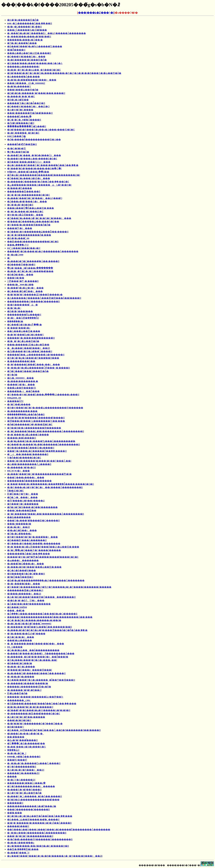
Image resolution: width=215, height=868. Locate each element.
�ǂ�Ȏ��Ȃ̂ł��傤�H (20, 577)
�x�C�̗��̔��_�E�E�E (23, 133)
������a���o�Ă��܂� (25, 40)
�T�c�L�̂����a (19, 534)
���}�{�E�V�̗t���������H (30, 836)
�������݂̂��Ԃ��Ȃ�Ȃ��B (26, 414)
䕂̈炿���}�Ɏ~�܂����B (23, 281)
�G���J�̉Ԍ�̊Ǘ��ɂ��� (25, 291)
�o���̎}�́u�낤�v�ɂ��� (25, 288)
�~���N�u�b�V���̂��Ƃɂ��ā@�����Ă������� (47, 33)
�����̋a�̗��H (18, 826)
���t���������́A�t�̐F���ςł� (32, 806)
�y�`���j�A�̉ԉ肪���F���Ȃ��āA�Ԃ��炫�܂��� (43, 547)
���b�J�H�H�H (19, 720)
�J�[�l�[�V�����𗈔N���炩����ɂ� (35, 295)
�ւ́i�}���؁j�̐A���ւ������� (30, 268)
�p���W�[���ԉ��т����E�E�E (32, 159)
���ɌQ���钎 (17, 760)
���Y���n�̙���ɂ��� (26, 477)
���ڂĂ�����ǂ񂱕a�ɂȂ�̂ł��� (27, 30)
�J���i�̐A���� (20, 188)
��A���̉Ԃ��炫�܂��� (24, 331)
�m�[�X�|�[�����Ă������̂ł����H (36, 418)
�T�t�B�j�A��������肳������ (34, 428)
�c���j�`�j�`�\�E (21, 96)
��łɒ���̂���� (19, 517)
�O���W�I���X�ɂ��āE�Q (28, 106)
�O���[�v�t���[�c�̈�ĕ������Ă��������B (44, 444)
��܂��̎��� (16, 737)
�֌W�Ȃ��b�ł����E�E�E (24, 458)
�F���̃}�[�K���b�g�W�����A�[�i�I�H (39, 710)
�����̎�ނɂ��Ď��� (23, 391)
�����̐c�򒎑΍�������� (16, 610)
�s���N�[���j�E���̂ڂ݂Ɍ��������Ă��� (41, 654)
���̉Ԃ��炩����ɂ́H (22, 388)
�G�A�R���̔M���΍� (21, 570)
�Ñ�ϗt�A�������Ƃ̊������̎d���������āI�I (44, 175)
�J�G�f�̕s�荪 (16, 148)
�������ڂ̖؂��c (19, 700)
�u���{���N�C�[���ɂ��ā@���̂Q (35, 198)
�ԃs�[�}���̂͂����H (22, 740)
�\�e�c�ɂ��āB (19, 527)
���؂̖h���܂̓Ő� (16, 136)
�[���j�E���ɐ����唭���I (30, 670)
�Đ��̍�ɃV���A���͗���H (27, 540)
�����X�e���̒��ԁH (23, 773)
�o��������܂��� (22, 411)
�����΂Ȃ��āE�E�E (15, 491)
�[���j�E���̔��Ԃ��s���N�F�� (33, 222)
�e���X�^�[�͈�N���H (24, 790)
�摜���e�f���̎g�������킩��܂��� (36, 421)
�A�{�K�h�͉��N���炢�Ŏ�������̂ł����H (41, 597)
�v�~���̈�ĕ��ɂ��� (24, 584)
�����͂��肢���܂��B (24, 191)
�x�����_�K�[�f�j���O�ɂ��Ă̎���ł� (38, 657)
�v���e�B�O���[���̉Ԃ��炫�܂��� (34, 567)
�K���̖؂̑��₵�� (17, 607)
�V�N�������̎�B (22, 767)
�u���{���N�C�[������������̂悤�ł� (39, 474)
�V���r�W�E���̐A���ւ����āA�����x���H (43, 395)
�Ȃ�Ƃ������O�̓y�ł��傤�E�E (30, 424)
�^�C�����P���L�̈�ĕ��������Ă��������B (46, 431)
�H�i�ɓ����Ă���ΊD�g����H (31, 448)
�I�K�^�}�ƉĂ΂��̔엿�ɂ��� (26, 600)
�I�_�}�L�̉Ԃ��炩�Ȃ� (23, 341)
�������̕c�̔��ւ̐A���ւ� (26, 783)
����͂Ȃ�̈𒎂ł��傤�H (22, 144)
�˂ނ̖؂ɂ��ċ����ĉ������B (28, 454)
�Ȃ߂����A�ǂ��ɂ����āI (26, 501)
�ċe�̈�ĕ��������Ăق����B (29, 464)
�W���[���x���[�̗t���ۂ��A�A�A (35, 63)
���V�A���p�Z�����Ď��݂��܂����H (37, 451)
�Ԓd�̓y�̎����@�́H (21, 123)
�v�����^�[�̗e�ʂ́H (21, 467)
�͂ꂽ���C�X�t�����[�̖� (26, 743)
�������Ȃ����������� (29, 481)
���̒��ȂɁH (15, 401)
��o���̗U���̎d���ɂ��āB (29, 348)
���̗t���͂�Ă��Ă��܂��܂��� (29, 554)
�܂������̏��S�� (21, 361)
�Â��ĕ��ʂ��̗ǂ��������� (29, 604)
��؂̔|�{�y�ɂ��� (18, 471)
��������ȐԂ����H (24, 315)
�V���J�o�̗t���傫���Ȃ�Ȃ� (29, 225)
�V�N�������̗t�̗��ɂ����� (31, 786)
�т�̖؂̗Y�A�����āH (21, 780)
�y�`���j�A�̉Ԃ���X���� (28, 435)
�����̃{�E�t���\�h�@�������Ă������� (43, 251)
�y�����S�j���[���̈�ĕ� (28, 683)
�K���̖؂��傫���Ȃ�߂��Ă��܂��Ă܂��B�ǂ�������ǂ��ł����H (54, 730)
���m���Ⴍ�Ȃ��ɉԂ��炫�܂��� (31, 208)
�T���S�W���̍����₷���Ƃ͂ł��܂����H (38, 232)
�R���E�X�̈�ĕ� (20, 663)
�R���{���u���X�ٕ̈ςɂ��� (29, 162)
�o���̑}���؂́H (18, 853)
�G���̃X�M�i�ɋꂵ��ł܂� (24, 325)
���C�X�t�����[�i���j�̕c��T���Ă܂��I (39, 461)
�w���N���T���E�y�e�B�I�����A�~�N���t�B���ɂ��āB (55, 856)
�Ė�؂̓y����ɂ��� (22, 497)
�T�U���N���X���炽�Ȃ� (28, 371)
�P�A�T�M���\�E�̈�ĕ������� (32, 507)
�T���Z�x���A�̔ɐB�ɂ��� (29, 178)
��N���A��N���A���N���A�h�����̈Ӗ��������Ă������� (59, 830)
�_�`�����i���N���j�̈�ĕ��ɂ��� (36, 644)
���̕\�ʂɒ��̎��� (20, 640)
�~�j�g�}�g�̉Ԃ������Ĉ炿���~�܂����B (39, 368)
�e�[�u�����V (19, 86)
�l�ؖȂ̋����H (16, 50)
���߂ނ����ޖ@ (18, 245)
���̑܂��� (15, 813)
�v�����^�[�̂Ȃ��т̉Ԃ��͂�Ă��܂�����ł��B (40, 627)
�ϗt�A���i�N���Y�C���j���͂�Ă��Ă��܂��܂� (43, 165)
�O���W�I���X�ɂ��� (26, 57)
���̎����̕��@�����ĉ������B (34, 301)
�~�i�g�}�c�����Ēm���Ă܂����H (34, 763)
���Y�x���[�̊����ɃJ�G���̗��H (33, 521)
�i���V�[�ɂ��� (21, 385)
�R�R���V (16, 727)
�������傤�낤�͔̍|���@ (25, 590)
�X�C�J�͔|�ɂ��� (21, 637)
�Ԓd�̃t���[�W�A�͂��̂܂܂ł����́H (30, 351)
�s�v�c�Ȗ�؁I (17, 753)
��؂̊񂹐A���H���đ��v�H (24, 248)
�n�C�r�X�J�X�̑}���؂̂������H (29, 624)
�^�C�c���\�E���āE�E (25, 212)
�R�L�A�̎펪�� (18, 100)
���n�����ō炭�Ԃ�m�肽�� (28, 345)
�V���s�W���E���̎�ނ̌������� (34, 544)
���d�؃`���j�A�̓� (20, 285)
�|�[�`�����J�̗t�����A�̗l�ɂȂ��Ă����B (39, 823)
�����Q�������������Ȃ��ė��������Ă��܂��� (50, 617)
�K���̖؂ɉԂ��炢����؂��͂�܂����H (33, 820)
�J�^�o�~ (14, 308)
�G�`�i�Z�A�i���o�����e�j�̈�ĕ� (34, 620)
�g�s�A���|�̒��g (21, 843)
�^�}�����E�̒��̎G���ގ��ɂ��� (34, 365)
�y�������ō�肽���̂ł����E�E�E (34, 714)
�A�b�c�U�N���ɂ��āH (26, 770)
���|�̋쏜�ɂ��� (20, 228)
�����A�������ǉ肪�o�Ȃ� (29, 687)
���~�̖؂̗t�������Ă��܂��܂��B (30, 23)
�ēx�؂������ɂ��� (20, 378)
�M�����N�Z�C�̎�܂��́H (26, 574)
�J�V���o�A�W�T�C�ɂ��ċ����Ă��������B (45, 487)
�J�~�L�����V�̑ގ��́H (24, 27)
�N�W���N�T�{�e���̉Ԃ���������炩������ (45, 408)
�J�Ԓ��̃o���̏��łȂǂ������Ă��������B (40, 839)
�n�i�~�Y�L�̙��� (21, 667)
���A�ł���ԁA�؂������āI (26, 83)
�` (9, 258)
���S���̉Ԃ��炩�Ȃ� (23, 90)
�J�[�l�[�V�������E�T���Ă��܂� (35, 724)
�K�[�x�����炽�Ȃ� (23, 20)
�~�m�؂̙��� (15, 255)
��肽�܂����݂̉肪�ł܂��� (23, 849)
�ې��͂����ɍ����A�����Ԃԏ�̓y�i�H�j (39, 185)
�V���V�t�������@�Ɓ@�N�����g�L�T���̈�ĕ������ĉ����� (59, 587)
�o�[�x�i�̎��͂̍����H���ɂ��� (32, 80)
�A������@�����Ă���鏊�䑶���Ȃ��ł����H (44, 298)
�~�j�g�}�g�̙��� (21, 677)
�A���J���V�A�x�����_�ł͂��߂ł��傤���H (41, 680)
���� (12, 776)
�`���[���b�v (19, 328)
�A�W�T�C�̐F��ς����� (26, 717)
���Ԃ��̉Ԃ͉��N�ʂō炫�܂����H (29, 53)
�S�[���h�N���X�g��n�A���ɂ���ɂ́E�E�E (41, 130)
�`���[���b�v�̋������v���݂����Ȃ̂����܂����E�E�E (51, 484)
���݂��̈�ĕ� (15, 321)
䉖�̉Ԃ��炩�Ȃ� (17, 693)
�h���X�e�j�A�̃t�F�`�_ (25, 734)
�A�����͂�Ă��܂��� (23, 77)
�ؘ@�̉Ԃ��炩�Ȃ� (18, 152)
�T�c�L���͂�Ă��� (22, 43)
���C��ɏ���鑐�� (22, 511)
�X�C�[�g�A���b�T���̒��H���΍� (33, 358)
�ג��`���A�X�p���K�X (27, 747)
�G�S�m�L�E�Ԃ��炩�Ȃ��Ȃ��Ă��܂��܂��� (40, 816)
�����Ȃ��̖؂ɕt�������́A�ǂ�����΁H (36, 355)
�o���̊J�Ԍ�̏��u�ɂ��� (26, 564)
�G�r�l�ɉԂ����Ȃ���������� (33, 650)
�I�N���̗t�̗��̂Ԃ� (22, 305)
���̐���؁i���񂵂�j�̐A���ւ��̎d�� (28, 172)
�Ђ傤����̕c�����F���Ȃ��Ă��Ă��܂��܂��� (42, 704)
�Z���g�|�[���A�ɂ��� (27, 201)
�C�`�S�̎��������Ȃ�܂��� (29, 235)
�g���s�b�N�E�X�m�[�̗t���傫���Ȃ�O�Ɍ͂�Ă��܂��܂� (47, 630)
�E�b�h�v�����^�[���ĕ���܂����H (36, 93)
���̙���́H (15, 803)
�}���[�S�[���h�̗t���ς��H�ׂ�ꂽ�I (34, 168)
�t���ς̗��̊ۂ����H (22, 438)
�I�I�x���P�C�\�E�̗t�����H (30, 707)
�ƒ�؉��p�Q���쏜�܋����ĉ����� (34, 550)
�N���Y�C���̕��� (23, 504)
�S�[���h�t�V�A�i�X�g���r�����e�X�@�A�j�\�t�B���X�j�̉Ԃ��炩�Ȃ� (64, 73)
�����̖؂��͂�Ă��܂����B (24, 757)
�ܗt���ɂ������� (23, 560)
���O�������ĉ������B (28, 810)
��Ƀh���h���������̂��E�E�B (33, 242)
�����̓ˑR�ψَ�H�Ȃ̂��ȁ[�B (26, 103)
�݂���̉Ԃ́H (13, 750)
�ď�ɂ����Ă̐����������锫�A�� (34, 139)
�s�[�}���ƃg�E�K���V (26, 335)
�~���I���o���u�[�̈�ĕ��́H (29, 37)
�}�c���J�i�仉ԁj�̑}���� (26, 634)
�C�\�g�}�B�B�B (20, 205)
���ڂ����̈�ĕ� (19, 524)
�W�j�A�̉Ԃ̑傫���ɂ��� (25, 215)
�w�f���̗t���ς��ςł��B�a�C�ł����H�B (38, 846)
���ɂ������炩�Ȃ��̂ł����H (30, 113)
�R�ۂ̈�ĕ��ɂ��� (20, 275)
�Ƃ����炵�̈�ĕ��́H (21, 265)
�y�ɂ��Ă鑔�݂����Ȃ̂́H (23, 318)
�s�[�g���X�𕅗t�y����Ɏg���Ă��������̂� (41, 441)
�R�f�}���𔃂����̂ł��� (20, 311)
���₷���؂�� (14, 398)
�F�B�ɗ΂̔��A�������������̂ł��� (33, 800)
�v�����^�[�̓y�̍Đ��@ (24, 690)
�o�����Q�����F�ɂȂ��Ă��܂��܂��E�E (38, 182)
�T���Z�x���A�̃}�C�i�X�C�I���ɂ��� (39, 218)
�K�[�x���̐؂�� (18, 238)
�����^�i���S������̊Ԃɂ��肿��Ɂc (35, 697)
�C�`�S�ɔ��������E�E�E (29, 195)
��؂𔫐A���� (15, 647)
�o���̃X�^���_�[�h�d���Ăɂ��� (34, 155)
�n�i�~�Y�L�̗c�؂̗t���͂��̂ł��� (30, 271)
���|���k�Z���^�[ (96, 13)
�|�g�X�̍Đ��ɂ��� (22, 530)
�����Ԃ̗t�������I (23, 67)
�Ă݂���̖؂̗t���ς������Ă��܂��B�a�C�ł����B (42, 614)
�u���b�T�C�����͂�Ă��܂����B (33, 261)
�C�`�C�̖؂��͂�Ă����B (24, 120)
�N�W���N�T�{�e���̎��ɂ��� (32, 537)
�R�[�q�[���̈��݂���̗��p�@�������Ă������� (46, 580)
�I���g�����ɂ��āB (24, 594)
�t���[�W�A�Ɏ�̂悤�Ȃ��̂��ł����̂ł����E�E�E (43, 557)
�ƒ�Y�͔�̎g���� (19, 404)
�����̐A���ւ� (19, 116)
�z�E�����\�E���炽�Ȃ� (27, 60)
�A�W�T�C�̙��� (20, 110)
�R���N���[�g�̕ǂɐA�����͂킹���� (35, 46)
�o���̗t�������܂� (23, 381)
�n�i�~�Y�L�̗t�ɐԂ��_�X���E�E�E (34, 70)
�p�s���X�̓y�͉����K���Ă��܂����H (36, 673)
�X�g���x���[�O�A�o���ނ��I (32, 660)
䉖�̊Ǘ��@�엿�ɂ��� (23, 494)
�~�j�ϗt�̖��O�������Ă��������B (37, 833)
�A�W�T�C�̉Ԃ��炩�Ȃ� (24, 793)
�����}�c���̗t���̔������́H (31, 338)
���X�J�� (16, 278)
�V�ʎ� (12, 375)
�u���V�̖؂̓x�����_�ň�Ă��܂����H (35, 796)
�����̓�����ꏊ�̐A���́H (27, 126)
